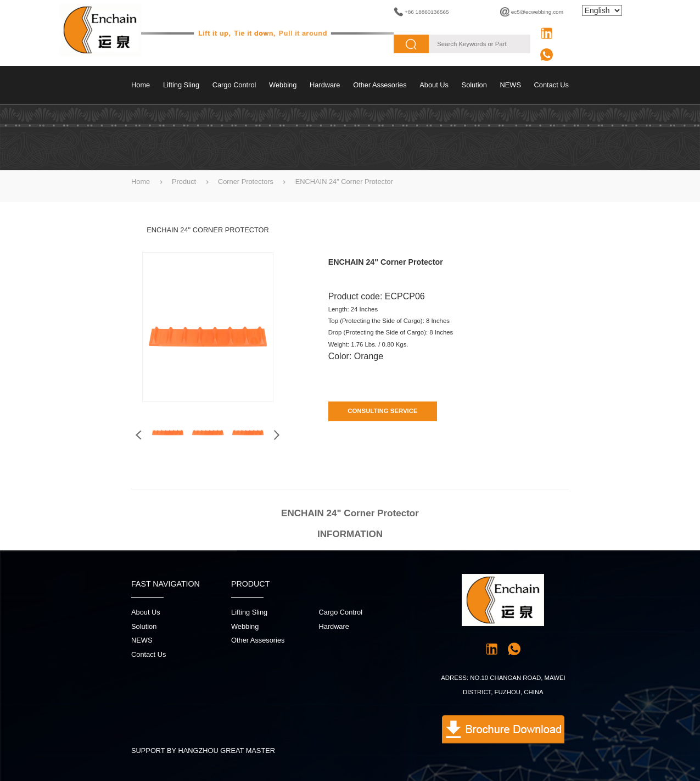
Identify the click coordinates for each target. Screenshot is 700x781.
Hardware (325, 85)
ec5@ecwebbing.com (537, 12)
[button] (277, 435)
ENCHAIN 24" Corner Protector (344, 182)
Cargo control (234, 85)
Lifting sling (181, 85)
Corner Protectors (246, 182)
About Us (434, 85)
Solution (474, 85)
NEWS (511, 85)
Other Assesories (380, 85)
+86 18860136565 (427, 12)
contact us (551, 85)
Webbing (283, 85)
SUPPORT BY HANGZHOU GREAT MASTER (203, 751)
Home (141, 85)
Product (184, 182)
